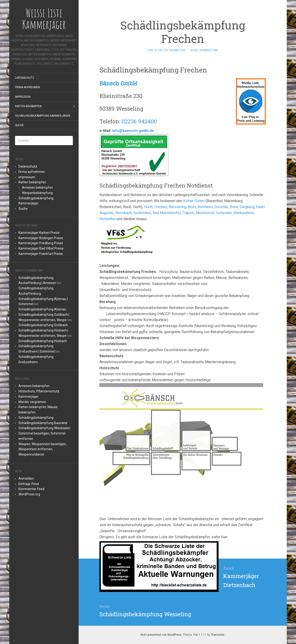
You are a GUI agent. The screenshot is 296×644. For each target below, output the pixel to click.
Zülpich (188, 213)
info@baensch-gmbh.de (133, 131)
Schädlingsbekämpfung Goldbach (43, 325)
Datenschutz (25, 78)
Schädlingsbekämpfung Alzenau (42, 309)
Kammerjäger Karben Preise (39, 233)
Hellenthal (108, 219)
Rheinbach (123, 213)
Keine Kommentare (205, 50)
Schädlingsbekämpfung (36, 418)
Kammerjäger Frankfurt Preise (41, 254)
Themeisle (217, 635)
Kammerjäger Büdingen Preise (41, 238)
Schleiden (224, 213)
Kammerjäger (29, 397)
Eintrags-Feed (29, 484)
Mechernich (205, 213)
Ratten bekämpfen (28, 106)
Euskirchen (142, 213)
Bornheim (205, 207)
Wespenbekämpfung (37, 193)
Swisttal (221, 207)
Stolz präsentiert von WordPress (161, 635)
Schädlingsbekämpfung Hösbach (43, 341)
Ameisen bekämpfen (37, 188)
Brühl (192, 207)
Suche (19, 125)
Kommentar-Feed (31, 489)
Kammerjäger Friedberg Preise (41, 243)
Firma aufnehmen (28, 87)
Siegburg (247, 207)
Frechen (161, 207)
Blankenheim (244, 213)
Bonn (234, 207)
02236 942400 (139, 121)
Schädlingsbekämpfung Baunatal (43, 423)
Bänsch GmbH (118, 83)
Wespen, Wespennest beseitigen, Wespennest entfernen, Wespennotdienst (43, 449)
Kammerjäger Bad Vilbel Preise (41, 248)
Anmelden (26, 478)
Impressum (23, 97)
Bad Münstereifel (167, 213)
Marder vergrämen (32, 402)
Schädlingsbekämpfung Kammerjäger (43, 116)
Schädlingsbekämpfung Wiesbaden (44, 428)
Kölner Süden (194, 201)
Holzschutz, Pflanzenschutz (39, 391)
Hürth (148, 207)
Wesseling (177, 207)
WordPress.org (29, 494)
